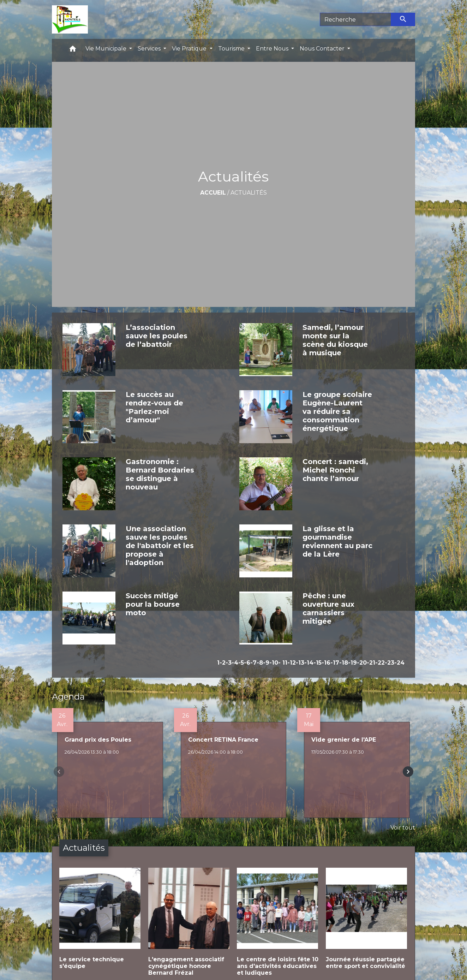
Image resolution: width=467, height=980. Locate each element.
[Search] (356, 19)
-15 (318, 663)
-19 (352, 663)
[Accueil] (70, 19)
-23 (390, 663)
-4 (235, 663)
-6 (247, 663)
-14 (309, 663)
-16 (326, 663)
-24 (399, 663)
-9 (266, 663)
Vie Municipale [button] (107, 49)
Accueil (213, 193)
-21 (371, 663)
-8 (260, 663)
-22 (380, 663)
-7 (253, 663)
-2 (223, 663)
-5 (241, 663)
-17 (335, 663)
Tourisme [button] (232, 49)
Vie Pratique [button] (190, 49)
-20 (362, 663)
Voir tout (403, 828)
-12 (292, 663)
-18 (344, 663)
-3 (229, 663)
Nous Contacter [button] (323, 49)
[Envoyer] (403, 19)
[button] (73, 50)
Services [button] (150, 49)
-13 (300, 663)
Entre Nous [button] (273, 49)
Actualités (249, 193)
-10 (274, 663)
